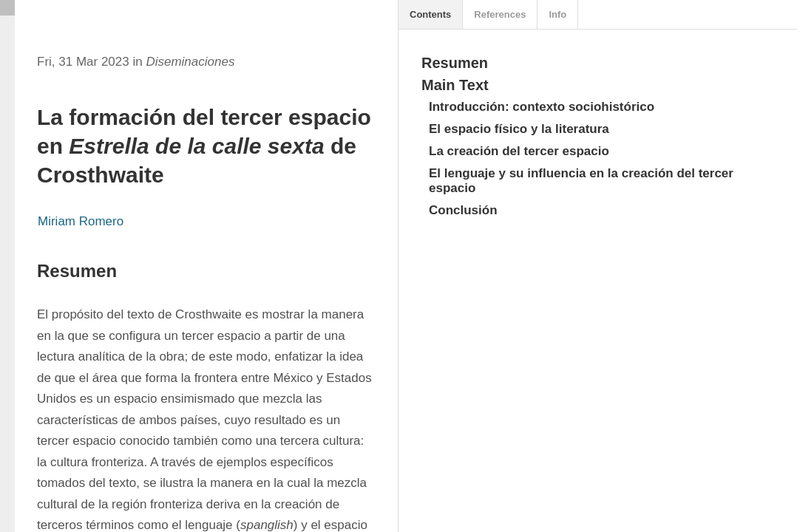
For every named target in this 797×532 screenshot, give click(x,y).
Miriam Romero (81, 221)
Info (557, 14)
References (500, 14)
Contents (430, 14)
